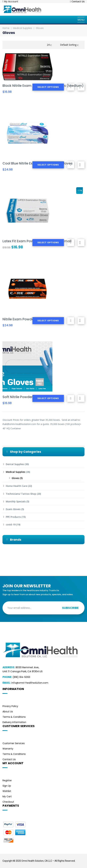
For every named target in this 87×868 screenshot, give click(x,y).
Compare (81, 87)
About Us (8, 712)
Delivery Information (14, 722)
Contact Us (9, 759)
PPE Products (13, 517)
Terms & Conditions (14, 717)
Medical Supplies (23, 28)
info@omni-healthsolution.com (30, 683)
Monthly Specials (16, 501)
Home (6, 28)
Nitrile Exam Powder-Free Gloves (29, 319)
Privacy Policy (10, 706)
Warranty (8, 749)
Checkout (8, 802)
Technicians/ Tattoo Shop (21, 494)
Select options (48, 87)
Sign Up (7, 786)
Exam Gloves (13, 509)
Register (7, 780)
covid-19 (11, 525)
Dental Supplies (15, 464)
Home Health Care (16, 486)
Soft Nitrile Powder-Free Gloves (28, 397)
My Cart (7, 796)
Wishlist (7, 791)
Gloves (15, 478)
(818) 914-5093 (21, 677)
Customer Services (14, 743)
